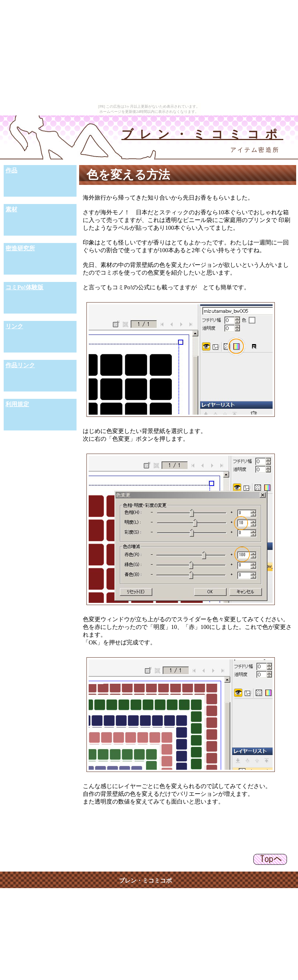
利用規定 (17, 404)
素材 (11, 209)
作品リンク (20, 365)
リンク (14, 326)
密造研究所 (20, 248)
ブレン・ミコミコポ (202, 134)
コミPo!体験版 (24, 287)
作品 (11, 170)
